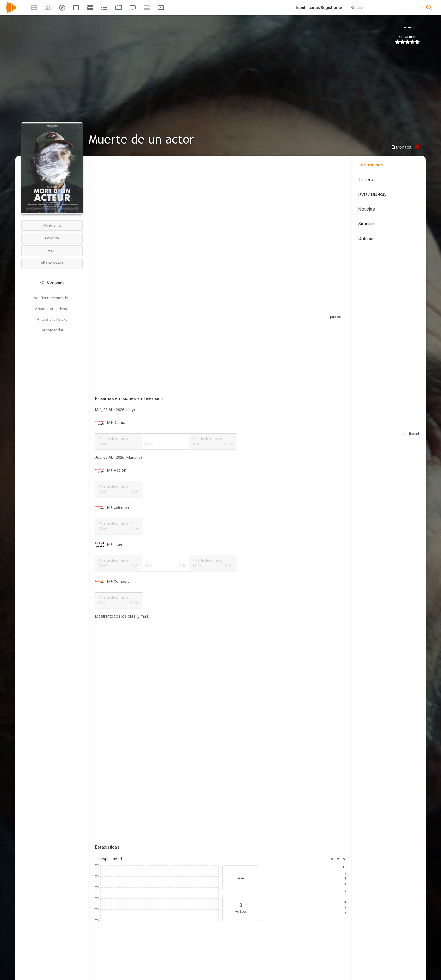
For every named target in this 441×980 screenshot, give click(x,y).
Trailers (366, 180)
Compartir (52, 282)
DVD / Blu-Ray (372, 194)
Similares (367, 224)
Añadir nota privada (52, 309)
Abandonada (52, 263)
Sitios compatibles (280, 318)
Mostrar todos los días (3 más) (122, 602)
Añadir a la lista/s (52, 319)
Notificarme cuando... (52, 298)
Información (371, 165)
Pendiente (52, 225)
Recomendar (52, 330)
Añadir (141, 669)
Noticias (367, 209)
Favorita (52, 238)
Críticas (366, 238)
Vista (52, 251)
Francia (101, 202)
